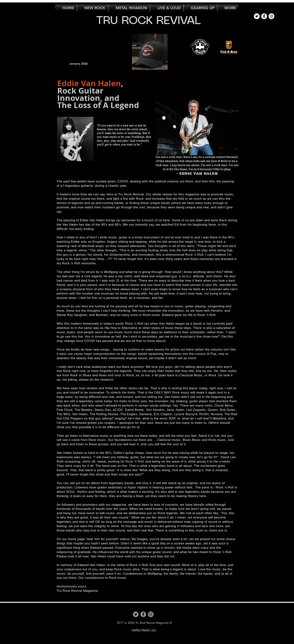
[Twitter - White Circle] (257, 16)
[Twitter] (136, 614)
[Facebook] (143, 614)
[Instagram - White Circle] (271, 16)
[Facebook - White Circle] (264, 16)
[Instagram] (151, 614)
